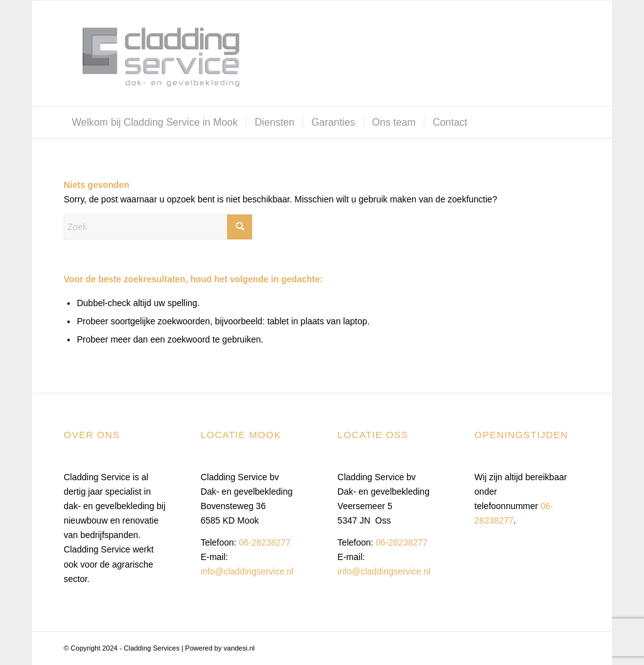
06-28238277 (265, 542)
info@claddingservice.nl (247, 571)
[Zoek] (158, 227)
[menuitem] (155, 123)
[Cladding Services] (158, 53)
